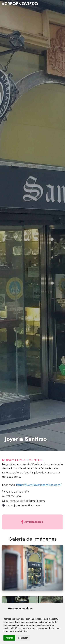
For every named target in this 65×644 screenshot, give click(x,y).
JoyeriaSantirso (32, 522)
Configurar (23, 638)
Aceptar (9, 638)
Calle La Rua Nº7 (18, 492)
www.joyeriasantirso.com (24, 505)
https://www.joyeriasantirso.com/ (39, 485)
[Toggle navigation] (61, 4)
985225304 (14, 496)
